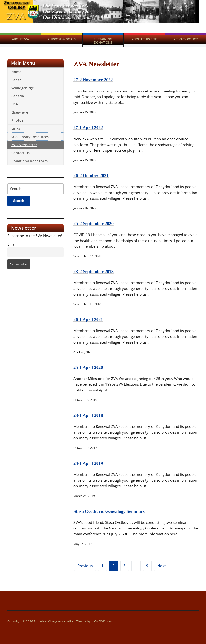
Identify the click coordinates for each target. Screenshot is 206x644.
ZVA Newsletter (24, 145)
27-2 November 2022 (94, 80)
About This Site (144, 39)
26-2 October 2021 (91, 176)
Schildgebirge (23, 88)
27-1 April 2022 (89, 128)
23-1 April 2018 (89, 415)
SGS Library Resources (30, 137)
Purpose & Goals (62, 39)
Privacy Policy (186, 39)
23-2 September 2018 (94, 271)
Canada (18, 96)
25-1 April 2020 (89, 367)
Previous (85, 566)
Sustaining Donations (103, 41)
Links (16, 128)
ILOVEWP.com (102, 621)
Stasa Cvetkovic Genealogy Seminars (110, 511)
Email (12, 244)
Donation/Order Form (29, 161)
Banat (16, 80)
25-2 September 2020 (94, 224)
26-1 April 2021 (89, 319)
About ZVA (20, 39)
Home (16, 72)
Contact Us (20, 153)
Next (162, 566)
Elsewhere (20, 112)
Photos (17, 120)
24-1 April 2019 (89, 463)
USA (15, 104)
